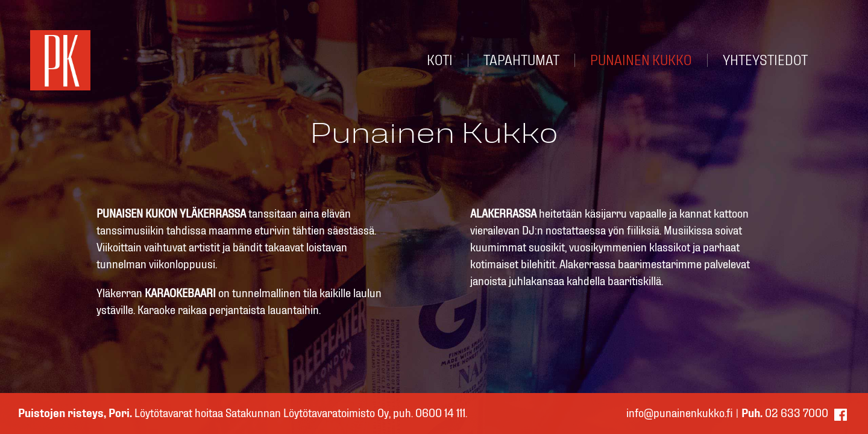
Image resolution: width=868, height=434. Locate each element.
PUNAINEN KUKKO (641, 60)
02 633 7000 (785, 414)
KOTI (440, 60)
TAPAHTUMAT (521, 60)
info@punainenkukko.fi (680, 414)
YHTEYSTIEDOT (765, 60)
